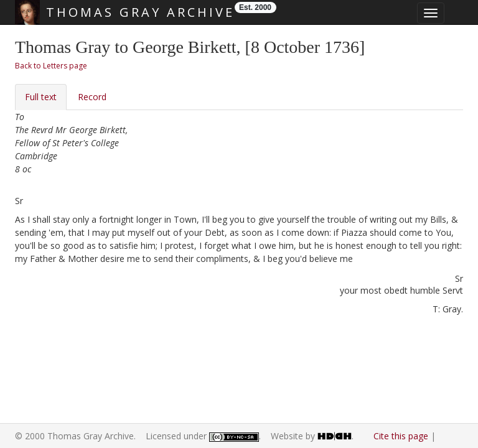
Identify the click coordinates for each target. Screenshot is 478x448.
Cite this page (401, 436)
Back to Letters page (51, 66)
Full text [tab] (41, 97)
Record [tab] (92, 97)
